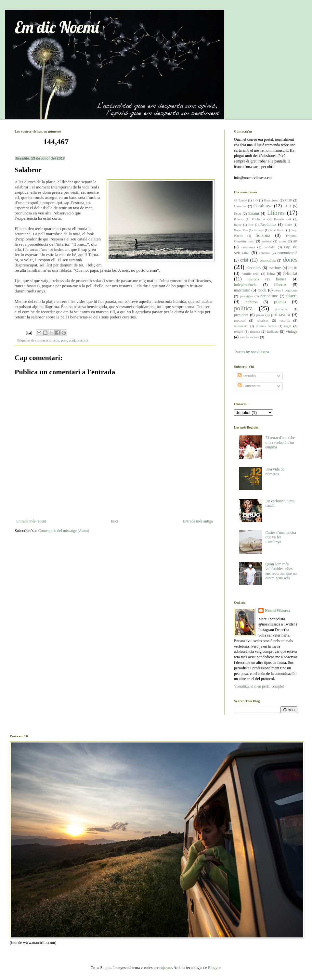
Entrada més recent (31, 521)
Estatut (254, 213)
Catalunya (263, 206)
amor (282, 241)
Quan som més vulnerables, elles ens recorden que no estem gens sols (281, 571)
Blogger (214, 968)
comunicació (287, 253)
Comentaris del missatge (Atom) (64, 531)
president (241, 315)
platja (73, 340)
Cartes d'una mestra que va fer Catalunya (281, 537)
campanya (248, 247)
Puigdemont (282, 219)
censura (264, 253)
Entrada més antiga (198, 521)
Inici (114, 521)
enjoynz (166, 968)
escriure (275, 268)
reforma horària (266, 326)
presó (260, 315)
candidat (270, 247)
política (243, 308)
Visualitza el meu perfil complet (259, 686)
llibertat (280, 285)
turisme (273, 331)
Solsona (263, 235)
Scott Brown (277, 230)
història (253, 279)
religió (239, 331)
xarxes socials (249, 337)
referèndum (241, 326)
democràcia (267, 260)
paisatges (246, 296)
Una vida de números (275, 471)
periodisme (269, 296)
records (84, 340)
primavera (280, 315)
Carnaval (240, 206)
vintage (292, 331)
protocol (240, 320)
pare (64, 340)
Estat (238, 213)
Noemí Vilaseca (278, 611)
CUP (288, 200)
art (295, 241)
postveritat (282, 309)
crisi (244, 260)
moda (262, 290)
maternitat (242, 290)
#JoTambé (240, 200)
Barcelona (271, 200)
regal (288, 326)
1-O (255, 200)
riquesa (255, 331)
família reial (250, 274)
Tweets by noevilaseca (252, 352)
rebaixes (263, 320)
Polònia (239, 219)
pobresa (251, 302)
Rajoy (238, 225)
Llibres (276, 213)
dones (290, 259)
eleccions (254, 268)
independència (245, 285)
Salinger (259, 230)
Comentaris (249, 386)
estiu (56, 340)
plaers (292, 296)
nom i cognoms (286, 290)
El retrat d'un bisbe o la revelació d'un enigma (280, 442)
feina (271, 274)
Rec (251, 225)
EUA (287, 206)
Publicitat (258, 219)
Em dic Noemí (57, 27)
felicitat (290, 273)
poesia (280, 302)
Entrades (247, 376)
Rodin (288, 225)
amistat (267, 241)
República (268, 225)
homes (281, 279)
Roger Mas (241, 230)
